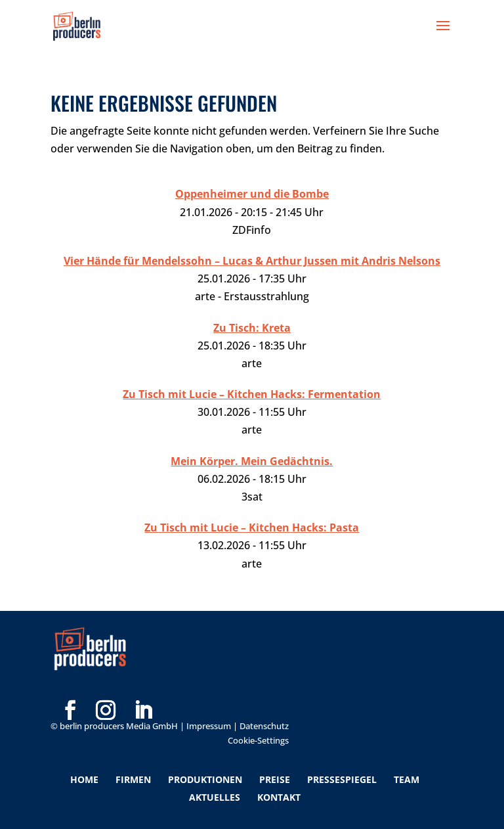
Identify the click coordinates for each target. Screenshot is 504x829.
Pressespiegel (342, 779)
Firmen (133, 779)
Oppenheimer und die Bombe (252, 194)
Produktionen (205, 779)
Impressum (209, 726)
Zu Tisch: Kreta (252, 328)
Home (84, 779)
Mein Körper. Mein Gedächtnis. (252, 461)
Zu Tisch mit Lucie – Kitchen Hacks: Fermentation (252, 394)
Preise (275, 779)
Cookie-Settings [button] (258, 740)
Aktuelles (215, 797)
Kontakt (279, 797)
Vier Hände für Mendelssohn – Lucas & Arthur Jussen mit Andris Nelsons (252, 261)
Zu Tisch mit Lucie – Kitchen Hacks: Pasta (252, 527)
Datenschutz (264, 726)
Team (407, 779)
